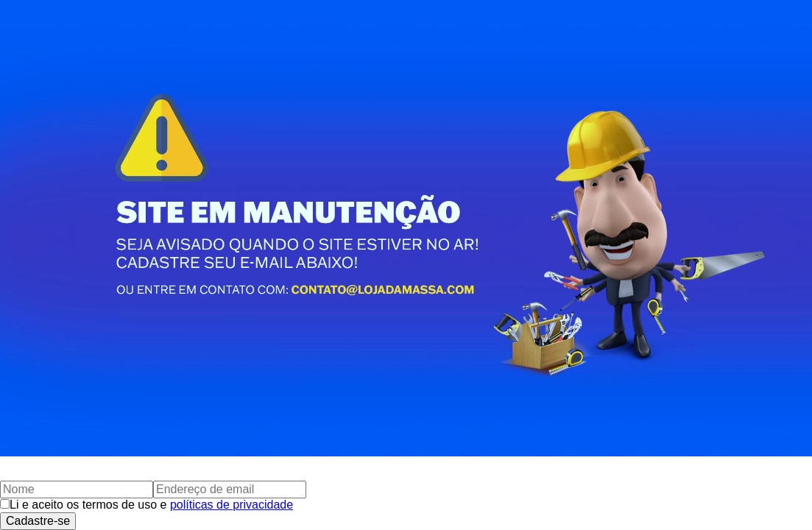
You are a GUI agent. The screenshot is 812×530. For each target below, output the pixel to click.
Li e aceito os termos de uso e (151, 505)
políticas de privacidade (232, 505)
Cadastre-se (38, 521)
